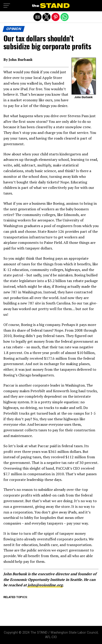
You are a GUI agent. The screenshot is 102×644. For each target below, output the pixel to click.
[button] (7, 6)
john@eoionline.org (45, 585)
